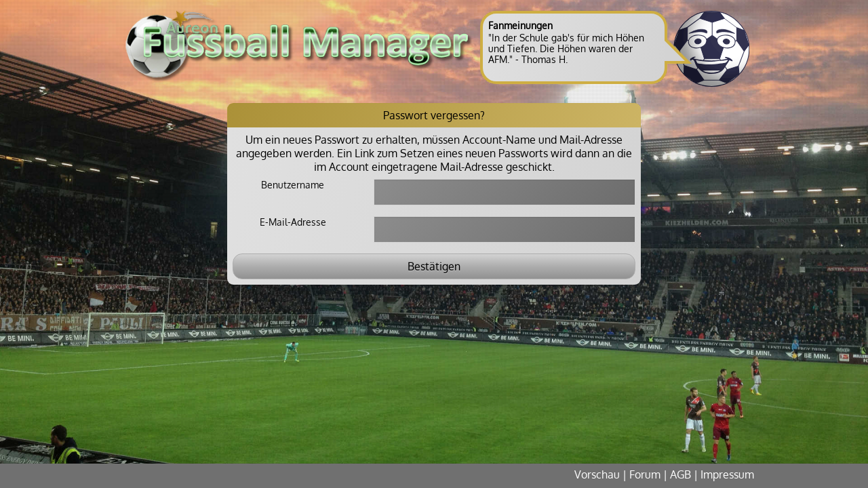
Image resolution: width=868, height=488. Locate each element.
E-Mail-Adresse (293, 222)
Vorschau (597, 474)
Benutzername (293, 185)
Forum (645, 474)
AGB (680, 474)
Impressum (727, 474)
